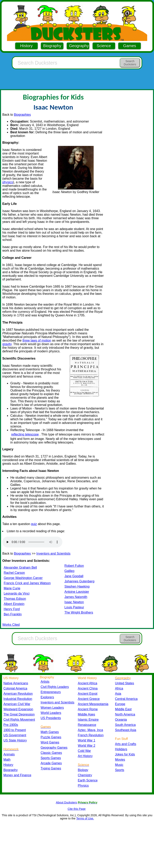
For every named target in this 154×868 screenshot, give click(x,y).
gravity (7, 344)
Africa (119, 688)
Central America (126, 699)
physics (8, 182)
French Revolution (91, 735)
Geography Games (54, 748)
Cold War (84, 751)
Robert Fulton (74, 566)
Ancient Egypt (88, 694)
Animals (9, 754)
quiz (34, 524)
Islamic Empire (88, 720)
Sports (120, 770)
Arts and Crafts (126, 744)
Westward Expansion (18, 709)
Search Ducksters (130, 63)
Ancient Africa (88, 683)
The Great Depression (19, 714)
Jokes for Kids (125, 754)
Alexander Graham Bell (20, 568)
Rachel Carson (14, 573)
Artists (45, 682)
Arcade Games (51, 763)
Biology (83, 770)
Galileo (69, 571)
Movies (120, 760)
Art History (85, 756)
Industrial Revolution (18, 699)
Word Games (50, 742)
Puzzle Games (51, 737)
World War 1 (87, 740)
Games (130, 46)
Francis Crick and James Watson (27, 583)
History (26, 46)
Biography (52, 46)
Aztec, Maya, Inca (90, 730)
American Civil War (17, 704)
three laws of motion (37, 340)
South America (125, 725)
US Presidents (51, 718)
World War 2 (87, 746)
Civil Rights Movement (19, 720)
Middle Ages (86, 714)
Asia (118, 694)
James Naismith (76, 597)
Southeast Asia (126, 730)
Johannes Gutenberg (79, 581)
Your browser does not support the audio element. (32, 542)
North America (125, 714)
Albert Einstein (14, 604)
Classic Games (51, 753)
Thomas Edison (15, 599)
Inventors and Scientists (53, 554)
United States (125, 683)
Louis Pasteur (74, 607)
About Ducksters (66, 802)
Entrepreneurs (51, 692)
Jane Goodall (74, 576)
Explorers (47, 697)
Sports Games (51, 758)
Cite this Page (77, 809)
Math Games (50, 732)
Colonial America (15, 688)
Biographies (22, 115)
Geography (79, 46)
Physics (83, 786)
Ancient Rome (88, 709)
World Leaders (51, 713)
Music (119, 765)
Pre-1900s (11, 725)
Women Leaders (52, 708)
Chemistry (85, 775)
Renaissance (87, 725)
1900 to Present (15, 730)
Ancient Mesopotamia (93, 704)
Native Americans (16, 683)
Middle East (123, 709)
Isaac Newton (74, 602)
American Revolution (18, 694)
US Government (15, 735)
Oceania (121, 720)
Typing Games (51, 768)
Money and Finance (17, 775)
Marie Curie (12, 588)
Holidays (121, 749)
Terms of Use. (85, 818)
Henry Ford (12, 609)
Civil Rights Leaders (55, 687)
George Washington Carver (23, 578)
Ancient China (88, 688)
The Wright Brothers (79, 612)
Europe (120, 704)
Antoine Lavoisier (77, 592)
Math (7, 760)
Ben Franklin (13, 614)
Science (104, 46)
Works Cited (11, 625)
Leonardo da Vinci (17, 593)
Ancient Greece (89, 699)
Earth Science (88, 780)
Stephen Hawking (77, 586)
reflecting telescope (25, 434)
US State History (15, 740)
